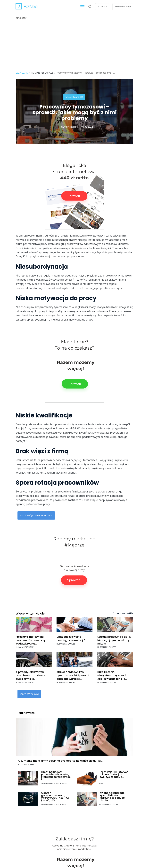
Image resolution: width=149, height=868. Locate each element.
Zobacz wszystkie (123, 613)
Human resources (74, 97)
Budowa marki (26, 764)
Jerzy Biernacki (68, 127)
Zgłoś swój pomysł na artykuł (36, 515)
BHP (101, 784)
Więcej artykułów (29, 694)
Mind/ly (102, 7)
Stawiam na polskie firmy (54, 784)
